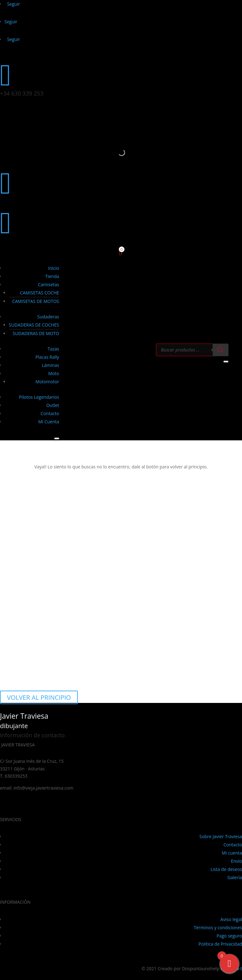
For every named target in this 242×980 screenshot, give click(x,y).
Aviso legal (231, 919)
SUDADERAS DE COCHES (34, 325)
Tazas (53, 349)
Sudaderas (48, 317)
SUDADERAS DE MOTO (36, 333)
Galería (235, 877)
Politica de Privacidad (220, 944)
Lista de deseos (226, 869)
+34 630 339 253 (22, 93)
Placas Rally (47, 357)
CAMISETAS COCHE (39, 293)
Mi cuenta (232, 853)
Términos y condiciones (218, 928)
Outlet (53, 405)
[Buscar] (221, 350)
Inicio (54, 268)
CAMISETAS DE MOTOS (36, 301)
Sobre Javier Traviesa (221, 836)
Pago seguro (229, 936)
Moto (54, 373)
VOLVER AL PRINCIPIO (39, 697)
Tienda (52, 276)
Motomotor (47, 382)
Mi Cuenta (49, 422)
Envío (236, 861)
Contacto (50, 413)
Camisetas (48, 284)
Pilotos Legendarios (39, 397)
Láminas (51, 365)
